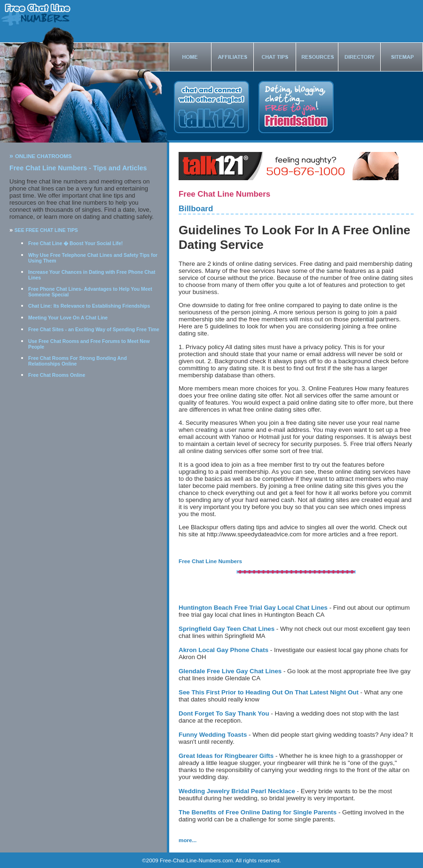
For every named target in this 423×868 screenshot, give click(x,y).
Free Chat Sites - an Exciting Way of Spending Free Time (94, 330)
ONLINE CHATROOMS (43, 156)
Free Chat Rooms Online (57, 375)
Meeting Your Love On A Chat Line (68, 318)
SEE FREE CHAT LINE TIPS (46, 230)
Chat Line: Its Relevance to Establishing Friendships (89, 306)
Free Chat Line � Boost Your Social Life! (75, 243)
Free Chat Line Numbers (210, 561)
